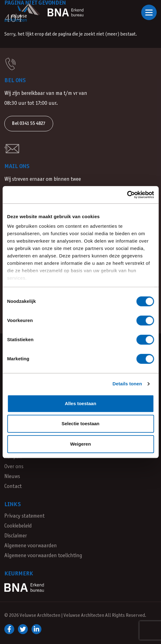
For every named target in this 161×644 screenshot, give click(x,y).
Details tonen (127, 384)
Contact (13, 487)
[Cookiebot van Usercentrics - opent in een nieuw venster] (127, 195)
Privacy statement (24, 516)
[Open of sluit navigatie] (149, 12)
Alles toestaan (81, 403)
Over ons (14, 467)
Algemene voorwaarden (31, 546)
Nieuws (12, 477)
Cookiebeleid (18, 526)
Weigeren (80, 444)
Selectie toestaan (80, 424)
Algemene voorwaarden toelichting (43, 556)
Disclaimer (16, 536)
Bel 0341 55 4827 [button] (29, 123)
